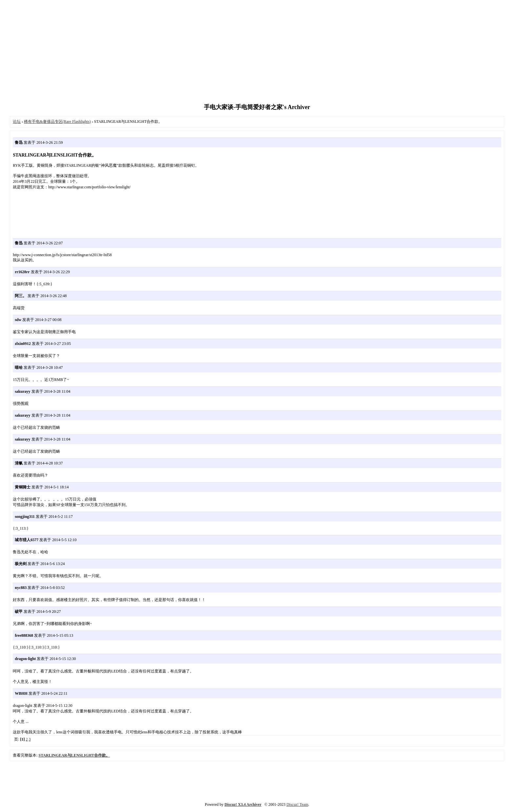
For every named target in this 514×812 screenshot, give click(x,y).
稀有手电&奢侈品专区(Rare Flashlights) (57, 122)
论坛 (17, 122)
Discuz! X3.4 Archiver (243, 804)
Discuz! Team (297, 804)
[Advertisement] (257, 52)
